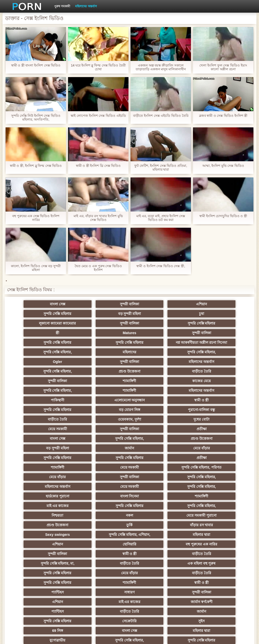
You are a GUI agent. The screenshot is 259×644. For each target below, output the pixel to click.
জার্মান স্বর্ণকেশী (204, 533)
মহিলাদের (55, 350)
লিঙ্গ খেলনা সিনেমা (204, 571)
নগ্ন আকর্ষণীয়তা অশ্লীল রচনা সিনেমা (154, 334)
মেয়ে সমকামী (204, 398)
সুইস (105, 552)
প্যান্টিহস (154, 523)
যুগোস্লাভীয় (105, 561)
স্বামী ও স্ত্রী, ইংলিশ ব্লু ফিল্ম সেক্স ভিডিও (36, 166)
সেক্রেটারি (55, 552)
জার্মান (154, 417)
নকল (204, 465)
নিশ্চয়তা (154, 465)
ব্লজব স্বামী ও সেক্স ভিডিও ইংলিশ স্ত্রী (223, 116)
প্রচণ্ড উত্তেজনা (154, 360)
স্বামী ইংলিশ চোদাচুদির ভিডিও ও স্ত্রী (223, 216)
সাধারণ (204, 523)
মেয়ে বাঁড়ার (204, 417)
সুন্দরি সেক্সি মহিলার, (204, 340)
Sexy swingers (55, 485)
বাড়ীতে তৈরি (204, 360)
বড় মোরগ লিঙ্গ (154, 388)
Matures (154, 323)
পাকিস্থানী (154, 379)
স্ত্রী (105, 323)
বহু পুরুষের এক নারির (105, 494)
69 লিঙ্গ (154, 552)
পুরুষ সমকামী (62, 6)
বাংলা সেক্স (55, 304)
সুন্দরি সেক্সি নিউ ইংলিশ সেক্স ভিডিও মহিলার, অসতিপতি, (36, 118)
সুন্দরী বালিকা (105, 304)
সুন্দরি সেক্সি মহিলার (204, 304)
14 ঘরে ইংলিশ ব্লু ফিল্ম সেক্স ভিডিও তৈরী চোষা (98, 67)
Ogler (154, 350)
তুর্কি (154, 475)
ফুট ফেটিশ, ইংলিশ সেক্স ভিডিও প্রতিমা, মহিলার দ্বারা (161, 168)
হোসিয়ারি (55, 494)
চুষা (105, 314)
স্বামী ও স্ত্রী (55, 388)
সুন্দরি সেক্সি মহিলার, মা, (105, 504)
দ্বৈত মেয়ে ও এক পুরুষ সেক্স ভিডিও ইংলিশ (98, 268)
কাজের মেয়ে (154, 369)
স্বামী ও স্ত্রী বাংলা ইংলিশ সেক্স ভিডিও (36, 65)
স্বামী (105, 590)
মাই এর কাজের (204, 456)
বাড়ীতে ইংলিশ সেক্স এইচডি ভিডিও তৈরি (161, 116)
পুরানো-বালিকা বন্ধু (204, 388)
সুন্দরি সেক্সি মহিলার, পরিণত (105, 436)
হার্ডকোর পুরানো (55, 456)
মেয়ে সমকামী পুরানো (55, 475)
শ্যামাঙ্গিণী (105, 369)
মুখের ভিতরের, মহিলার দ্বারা (105, 581)
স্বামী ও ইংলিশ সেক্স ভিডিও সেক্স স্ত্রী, (161, 266)
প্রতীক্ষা (105, 408)
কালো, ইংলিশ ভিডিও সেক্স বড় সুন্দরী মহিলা (36, 268)
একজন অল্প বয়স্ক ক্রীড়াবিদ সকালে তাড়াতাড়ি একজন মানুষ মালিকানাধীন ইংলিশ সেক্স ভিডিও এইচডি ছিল (161, 67)
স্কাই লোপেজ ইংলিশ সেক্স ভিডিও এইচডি (98, 116)
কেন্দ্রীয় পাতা (219, 636)
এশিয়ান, (55, 571)
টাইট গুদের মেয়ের (55, 590)
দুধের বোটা (154, 398)
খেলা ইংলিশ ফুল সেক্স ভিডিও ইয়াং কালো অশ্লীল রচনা (223, 67)
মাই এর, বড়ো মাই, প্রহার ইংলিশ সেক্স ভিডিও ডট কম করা (161, 218)
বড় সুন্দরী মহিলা (55, 314)
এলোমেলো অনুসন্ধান (204, 379)
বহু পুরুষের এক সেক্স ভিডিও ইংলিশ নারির (36, 218)
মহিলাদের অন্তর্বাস (86, 6)
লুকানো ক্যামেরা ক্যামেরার (154, 314)
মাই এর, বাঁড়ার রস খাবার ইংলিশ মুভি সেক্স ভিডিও (98, 218)
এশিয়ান (154, 304)
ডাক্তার (55, 581)
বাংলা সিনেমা (105, 456)
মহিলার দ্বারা (154, 485)
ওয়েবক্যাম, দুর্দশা (105, 398)
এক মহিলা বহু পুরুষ (204, 504)
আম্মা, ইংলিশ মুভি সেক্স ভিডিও (223, 166)
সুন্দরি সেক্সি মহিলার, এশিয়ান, (105, 485)
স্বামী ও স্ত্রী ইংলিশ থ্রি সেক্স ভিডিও (98, 166)
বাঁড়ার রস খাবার (204, 475)
